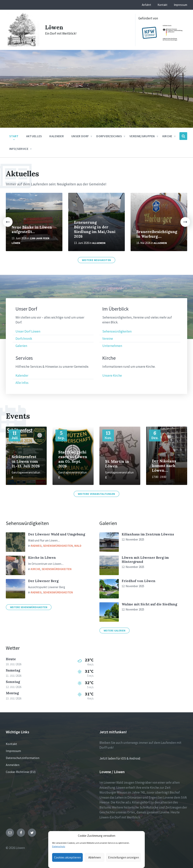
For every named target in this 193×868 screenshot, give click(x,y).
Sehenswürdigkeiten (58, 546)
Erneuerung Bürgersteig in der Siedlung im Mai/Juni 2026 (95, 229)
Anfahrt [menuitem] (146, 5)
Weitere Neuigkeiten (96, 260)
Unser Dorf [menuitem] (80, 136)
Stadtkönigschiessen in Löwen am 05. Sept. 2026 (73, 459)
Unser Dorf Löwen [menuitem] (28, 331)
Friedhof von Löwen (139, 581)
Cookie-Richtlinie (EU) (21, 772)
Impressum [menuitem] (181, 5)
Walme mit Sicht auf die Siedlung (149, 604)
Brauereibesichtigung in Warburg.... (157, 234)
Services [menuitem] (24, 358)
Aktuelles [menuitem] (34, 136)
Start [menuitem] (14, 136)
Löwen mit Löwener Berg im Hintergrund (145, 560)
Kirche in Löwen (42, 558)
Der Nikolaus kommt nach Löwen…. (164, 466)
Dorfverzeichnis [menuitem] (109, 136)
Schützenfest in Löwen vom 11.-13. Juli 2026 (26, 461)
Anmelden (13, 765)
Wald (78, 546)
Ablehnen (95, 857)
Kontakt (11, 744)
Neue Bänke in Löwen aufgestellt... (32, 230)
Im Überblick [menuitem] (115, 309)
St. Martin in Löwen (117, 464)
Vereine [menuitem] (108, 339)
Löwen (54, 27)
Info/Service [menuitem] (19, 149)
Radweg (36, 546)
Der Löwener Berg (43, 581)
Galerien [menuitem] (21, 346)
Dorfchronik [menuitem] (24, 339)
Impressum (13, 751)
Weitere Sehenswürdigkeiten (29, 607)
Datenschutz (59, 846)
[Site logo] (23, 45)
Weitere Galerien (115, 630)
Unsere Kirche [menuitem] (112, 375)
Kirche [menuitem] (167, 136)
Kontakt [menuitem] (162, 5)
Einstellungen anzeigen (125, 857)
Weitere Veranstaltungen (96, 494)
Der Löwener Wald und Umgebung (57, 534)
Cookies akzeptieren (67, 857)
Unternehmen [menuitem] (112, 346)
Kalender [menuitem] (57, 136)
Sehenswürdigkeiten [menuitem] (117, 331)
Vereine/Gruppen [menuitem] (142, 136)
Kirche (36, 569)
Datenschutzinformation (23, 758)
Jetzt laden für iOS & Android (120, 758)
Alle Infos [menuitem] (22, 383)
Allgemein (99, 243)
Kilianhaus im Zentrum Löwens (148, 534)
